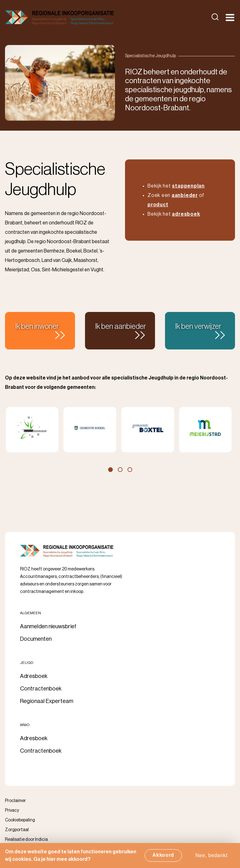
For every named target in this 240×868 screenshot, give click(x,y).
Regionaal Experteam (47, 701)
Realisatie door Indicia (26, 840)
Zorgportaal (17, 830)
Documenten (36, 639)
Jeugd (27, 663)
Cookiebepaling (20, 820)
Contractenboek (41, 689)
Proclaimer (15, 801)
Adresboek (34, 676)
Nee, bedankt (211, 857)
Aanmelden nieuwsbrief (48, 626)
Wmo (25, 725)
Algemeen (30, 613)
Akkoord (163, 856)
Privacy (12, 810)
